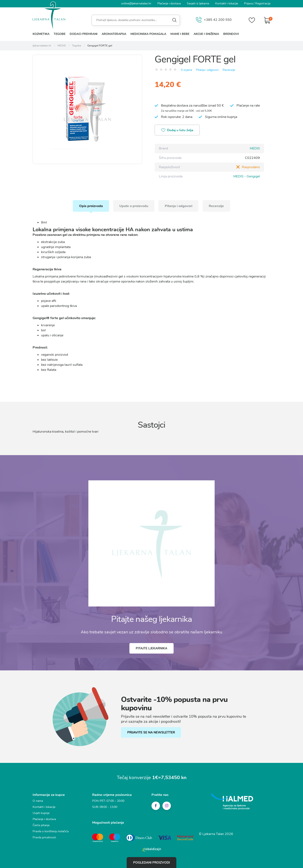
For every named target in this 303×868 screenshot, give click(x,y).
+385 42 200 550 (214, 20)
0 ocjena (186, 70)
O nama (38, 801)
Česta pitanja (41, 825)
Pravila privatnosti (44, 837)
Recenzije (229, 70)
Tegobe (60, 34)
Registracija (263, 3)
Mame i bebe (180, 34)
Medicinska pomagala (148, 34)
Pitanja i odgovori (207, 70)
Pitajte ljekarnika (151, 648)
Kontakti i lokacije (227, 3)
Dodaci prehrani (84, 34)
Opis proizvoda (91, 206)
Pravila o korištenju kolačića (51, 831)
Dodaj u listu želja (177, 130)
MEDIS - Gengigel (247, 176)
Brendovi (231, 34)
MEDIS (255, 148)
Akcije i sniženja (206, 34)
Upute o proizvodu (134, 206)
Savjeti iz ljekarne (198, 3)
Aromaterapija (114, 34)
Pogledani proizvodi (151, 863)
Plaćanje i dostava (169, 3)
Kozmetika (41, 34)
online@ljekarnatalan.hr (136, 3)
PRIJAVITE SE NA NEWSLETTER (151, 732)
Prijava (248, 3)
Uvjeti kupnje (41, 813)
